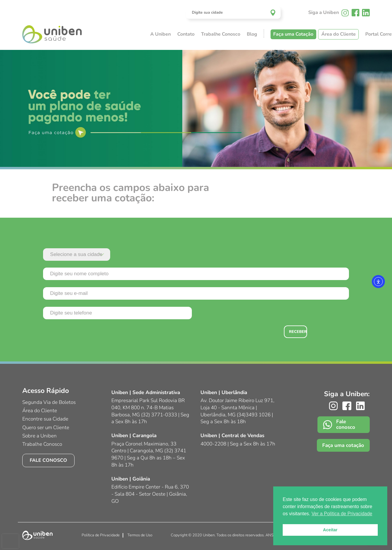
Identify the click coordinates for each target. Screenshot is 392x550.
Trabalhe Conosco (221, 34)
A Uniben (161, 34)
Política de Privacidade (101, 535)
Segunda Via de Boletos (49, 402)
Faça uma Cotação (293, 34)
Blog (252, 34)
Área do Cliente (339, 34)
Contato (186, 34)
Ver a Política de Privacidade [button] (342, 514)
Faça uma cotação (343, 445)
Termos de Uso (140, 535)
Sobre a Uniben (39, 436)
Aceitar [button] (330, 530)
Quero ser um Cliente (46, 427)
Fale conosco (48, 460)
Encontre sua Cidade (45, 419)
